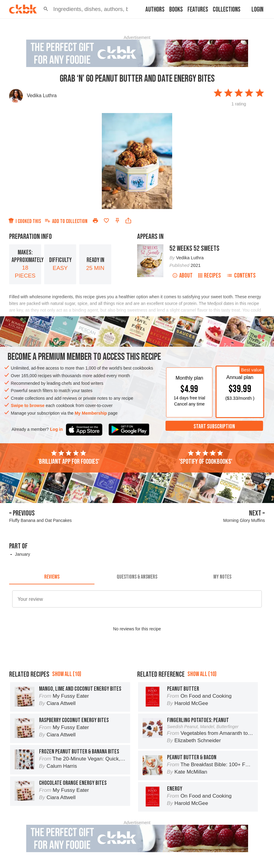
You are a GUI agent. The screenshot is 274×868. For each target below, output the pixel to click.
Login (257, 10)
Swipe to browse (28, 406)
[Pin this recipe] (117, 221)
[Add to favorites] (106, 221)
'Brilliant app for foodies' (69, 458)
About (182, 276)
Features (198, 10)
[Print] (95, 221)
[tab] (52, 577)
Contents (241, 276)
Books (176, 10)
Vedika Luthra (42, 96)
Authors (155, 10)
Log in (56, 429)
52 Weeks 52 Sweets (194, 248)
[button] (46, 9)
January (23, 554)
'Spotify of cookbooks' (206, 458)
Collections (227, 10)
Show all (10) (67, 674)
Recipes (210, 276)
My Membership (91, 413)
